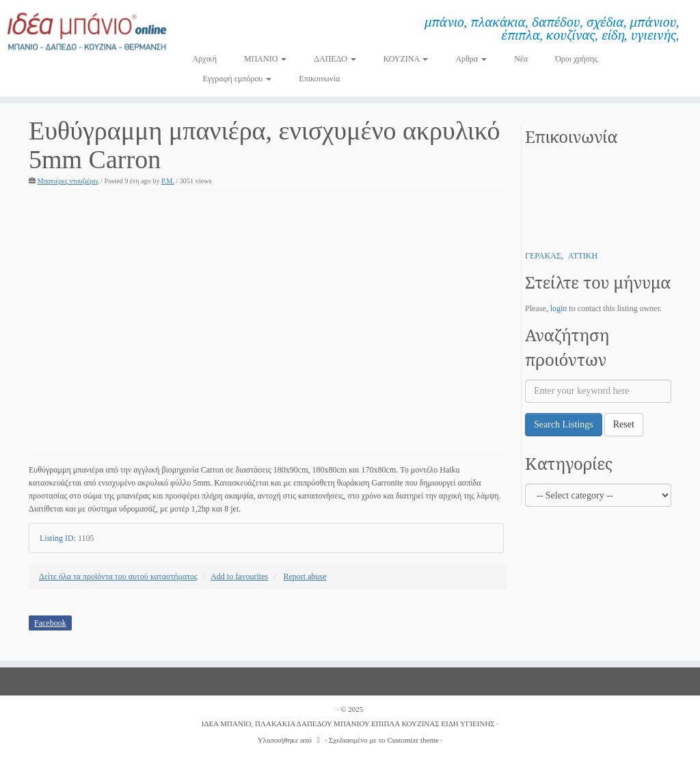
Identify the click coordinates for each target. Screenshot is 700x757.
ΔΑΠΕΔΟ (335, 59)
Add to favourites (239, 576)
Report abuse (305, 576)
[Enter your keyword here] (598, 391)
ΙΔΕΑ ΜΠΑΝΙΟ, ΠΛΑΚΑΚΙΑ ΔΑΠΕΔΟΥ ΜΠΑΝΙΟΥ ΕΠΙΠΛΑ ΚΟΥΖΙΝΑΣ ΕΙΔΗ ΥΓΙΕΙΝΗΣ (348, 723)
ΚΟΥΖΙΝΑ (406, 59)
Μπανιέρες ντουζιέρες (68, 181)
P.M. (168, 181)
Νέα (521, 59)
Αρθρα (471, 59)
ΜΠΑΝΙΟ (265, 59)
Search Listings (564, 424)
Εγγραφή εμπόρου (237, 79)
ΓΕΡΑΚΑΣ (543, 256)
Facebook (50, 623)
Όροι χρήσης (576, 59)
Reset (624, 424)
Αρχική (204, 59)
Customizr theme (413, 740)
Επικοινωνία (319, 79)
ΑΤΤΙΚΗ (583, 256)
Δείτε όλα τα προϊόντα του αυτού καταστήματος (118, 576)
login (559, 308)
